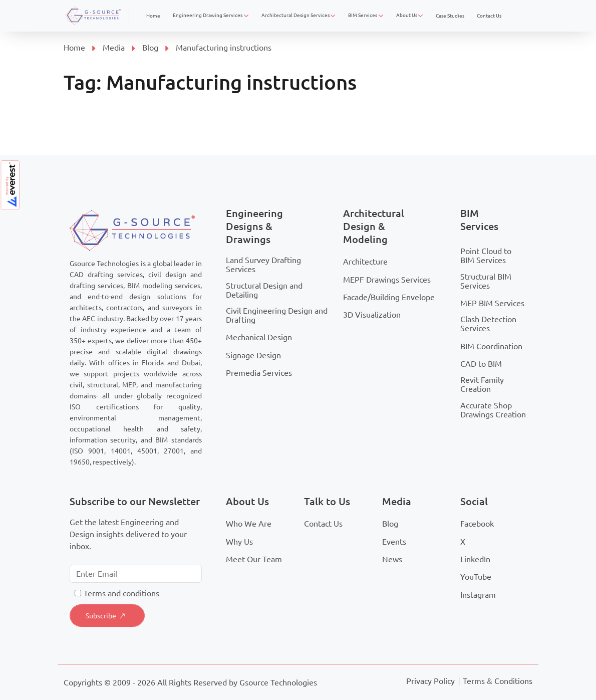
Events (394, 542)
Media (114, 48)
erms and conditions (123, 593)
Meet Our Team (254, 559)
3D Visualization (372, 315)
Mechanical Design (259, 337)
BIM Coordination (491, 346)
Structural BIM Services (486, 281)
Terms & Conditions (498, 681)
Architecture (365, 262)
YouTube (476, 577)
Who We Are (249, 524)
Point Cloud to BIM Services (486, 256)
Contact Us (323, 524)
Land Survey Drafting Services (263, 265)
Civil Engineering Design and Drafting (277, 315)
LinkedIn (475, 559)
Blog (150, 48)
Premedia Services (259, 373)
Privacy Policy (430, 681)
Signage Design (253, 355)
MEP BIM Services (492, 303)
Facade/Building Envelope (389, 297)
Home (74, 48)
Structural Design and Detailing (264, 290)
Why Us (239, 542)
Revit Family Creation (482, 384)
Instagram (478, 595)
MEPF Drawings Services (387, 280)
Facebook (477, 524)
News (392, 559)
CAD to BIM (481, 364)
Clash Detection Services (488, 324)
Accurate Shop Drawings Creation (493, 410)
